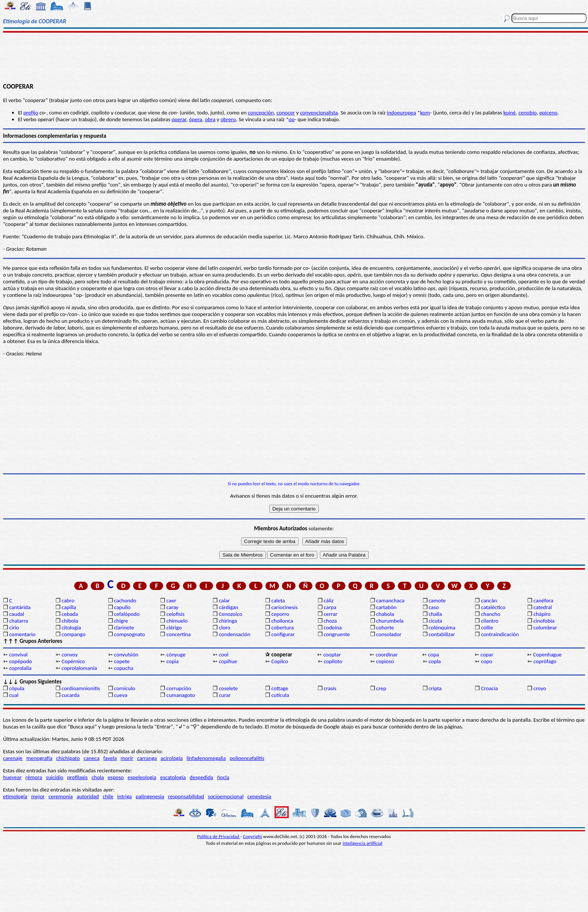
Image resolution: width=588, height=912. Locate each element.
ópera (196, 119)
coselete (229, 688)
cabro (68, 600)
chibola (70, 621)
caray (172, 607)
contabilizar (442, 634)
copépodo (20, 661)
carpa (330, 607)
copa (434, 655)
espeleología (142, 777)
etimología (15, 796)
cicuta (435, 621)
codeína (333, 628)
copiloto (333, 661)
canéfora (544, 600)
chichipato (68, 758)
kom (425, 113)
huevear (12, 777)
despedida (202, 777)
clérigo (174, 628)
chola (98, 777)
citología (71, 628)
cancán (489, 600)
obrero (228, 119)
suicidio (55, 777)
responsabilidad (186, 796)
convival (18, 655)
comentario (22, 634)
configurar (283, 634)
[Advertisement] (294, 57)
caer (171, 600)
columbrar (545, 628)
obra (210, 119)
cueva (121, 695)
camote (437, 600)
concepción (261, 113)
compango (73, 634)
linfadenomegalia (206, 758)
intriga (125, 796)
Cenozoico (231, 614)
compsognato (129, 634)
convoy (70, 655)
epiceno (548, 113)
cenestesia (259, 796)
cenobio (527, 113)
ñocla (223, 777)
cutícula (280, 695)
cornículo (124, 688)
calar (224, 600)
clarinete (124, 628)
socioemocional (226, 796)
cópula (17, 688)
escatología (173, 777)
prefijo (31, 113)
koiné (509, 113)
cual (14, 695)
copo (487, 661)
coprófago (545, 661)
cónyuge (176, 655)
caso (434, 607)
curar (225, 695)
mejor (38, 796)
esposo (116, 777)
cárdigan (229, 607)
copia (173, 661)
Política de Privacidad (219, 836)
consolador (389, 634)
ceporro (280, 614)
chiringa (228, 621)
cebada (70, 614)
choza (330, 621)
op (292, 119)
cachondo (125, 600)
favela (110, 758)
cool (224, 655)
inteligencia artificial (363, 843)
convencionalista (319, 113)
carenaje (13, 758)
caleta (278, 600)
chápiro (542, 614)
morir (127, 758)
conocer (286, 113)
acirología (172, 758)
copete (122, 661)
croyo (540, 688)
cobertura (282, 628)
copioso (385, 661)
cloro (225, 628)
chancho (491, 614)
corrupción (179, 688)
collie (487, 628)
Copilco (280, 661)
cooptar (332, 655)
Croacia (490, 688)
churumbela (390, 621)
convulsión (126, 655)
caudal (16, 614)
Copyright (253, 836)
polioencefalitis (247, 758)
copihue (228, 661)
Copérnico (73, 661)
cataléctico (493, 607)
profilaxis (77, 777)
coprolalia (20, 668)
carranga (147, 758)
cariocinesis (284, 607)
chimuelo (177, 621)
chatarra (19, 621)
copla (435, 661)
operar (179, 119)
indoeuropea (402, 113)
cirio (14, 628)
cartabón (386, 607)
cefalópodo (127, 614)
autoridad (88, 796)
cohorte (385, 628)
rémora (34, 777)
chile (108, 796)
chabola (385, 614)
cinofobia (544, 621)
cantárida (20, 607)
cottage (280, 688)
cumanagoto (181, 695)
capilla (69, 607)
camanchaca (390, 600)
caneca (91, 758)
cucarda (70, 695)
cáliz (328, 600)
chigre (121, 621)
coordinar (387, 655)
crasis (330, 688)
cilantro (490, 621)
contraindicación (500, 634)
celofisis (175, 614)
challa (435, 614)
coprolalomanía (79, 668)
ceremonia (61, 796)
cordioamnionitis (81, 688)
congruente (337, 634)
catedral (543, 607)
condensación (235, 634)
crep (381, 688)
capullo (122, 607)
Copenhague (547, 655)
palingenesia (150, 796)
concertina (178, 634)
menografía (39, 758)
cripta (435, 688)
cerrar (330, 614)
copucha (124, 668)
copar (487, 655)
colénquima (442, 628)
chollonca (282, 621)
